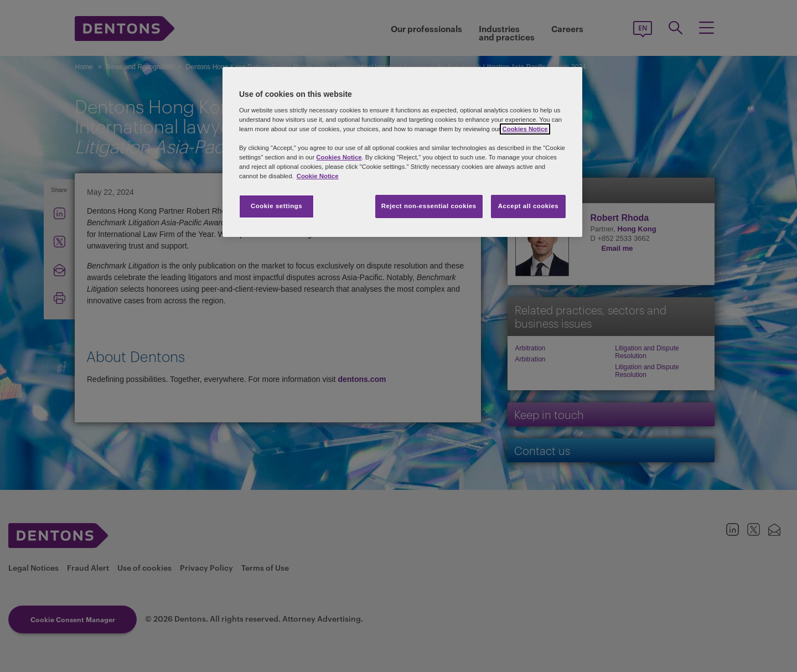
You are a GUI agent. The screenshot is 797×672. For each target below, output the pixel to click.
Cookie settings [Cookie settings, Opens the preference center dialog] (276, 206)
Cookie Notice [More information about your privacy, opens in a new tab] (318, 176)
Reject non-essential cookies (429, 206)
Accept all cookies (529, 206)
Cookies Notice (525, 129)
